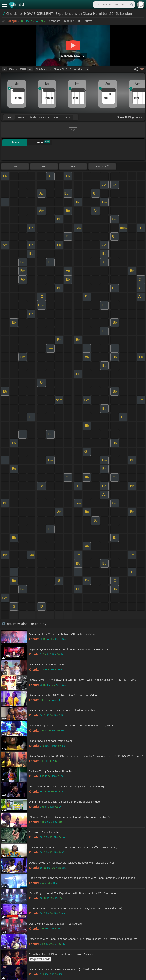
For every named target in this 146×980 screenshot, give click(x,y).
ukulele (32, 117)
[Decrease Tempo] (4, 69)
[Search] (132, 5)
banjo (56, 117)
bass (67, 117)
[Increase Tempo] (30, 69)
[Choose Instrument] (75, 117)
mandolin (44, 117)
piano (21, 117)
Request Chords (40, 959)
